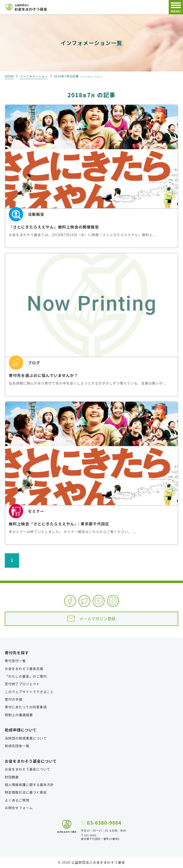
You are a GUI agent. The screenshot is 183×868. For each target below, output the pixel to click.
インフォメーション (34, 76)
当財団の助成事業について (26, 738)
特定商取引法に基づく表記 (26, 792)
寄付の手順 (14, 699)
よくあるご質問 (17, 800)
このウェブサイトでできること (29, 692)
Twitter (84, 601)
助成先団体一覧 (17, 746)
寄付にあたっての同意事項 (26, 707)
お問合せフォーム (19, 808)
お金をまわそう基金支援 (24, 669)
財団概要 (12, 777)
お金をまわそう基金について (28, 769)
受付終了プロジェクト (22, 684)
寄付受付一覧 (15, 661)
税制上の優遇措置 (19, 715)
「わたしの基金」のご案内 (26, 676)
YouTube (99, 601)
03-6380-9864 (104, 823)
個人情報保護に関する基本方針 (29, 785)
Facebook (70, 601)
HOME (9, 76)
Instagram (113, 601)
